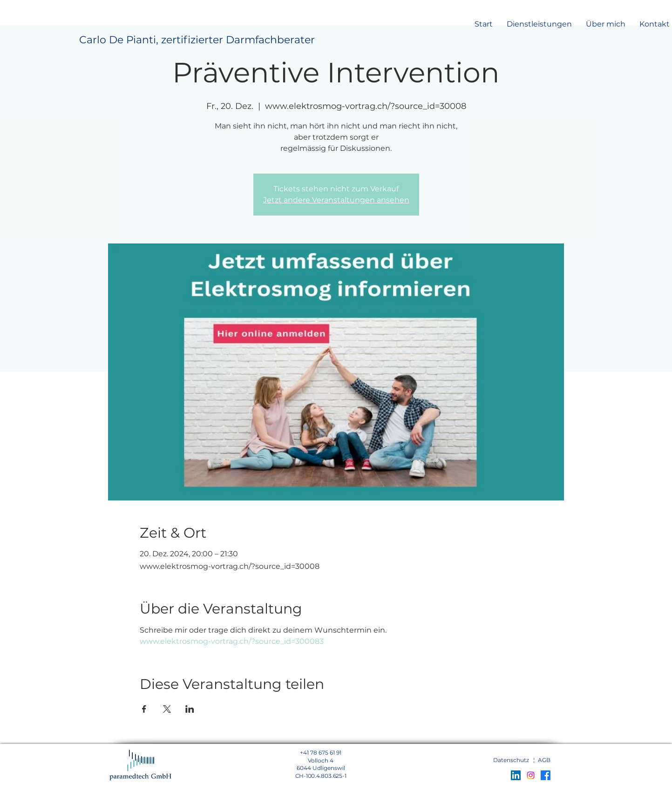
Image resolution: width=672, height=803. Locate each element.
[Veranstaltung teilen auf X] (167, 709)
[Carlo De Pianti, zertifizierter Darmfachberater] (197, 40)
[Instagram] (531, 775)
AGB (544, 760)
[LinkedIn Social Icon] (516, 775)
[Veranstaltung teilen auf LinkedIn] (190, 709)
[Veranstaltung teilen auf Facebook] (144, 709)
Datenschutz (511, 760)
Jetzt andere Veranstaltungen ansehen (336, 200)
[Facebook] (546, 775)
